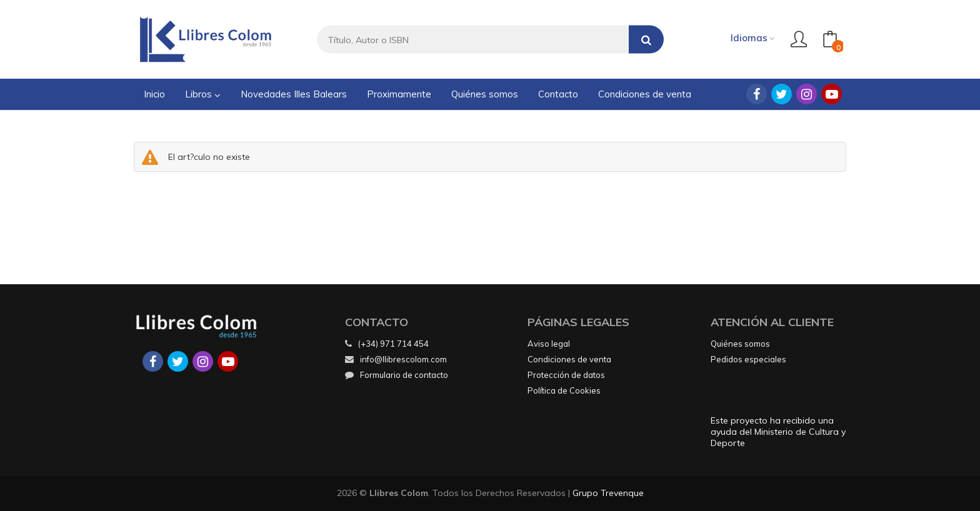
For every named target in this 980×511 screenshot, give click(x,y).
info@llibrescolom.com (396, 359)
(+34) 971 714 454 (393, 344)
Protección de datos (566, 375)
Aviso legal (549, 344)
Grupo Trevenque (608, 493)
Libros (203, 94)
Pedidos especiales (748, 359)
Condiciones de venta (569, 359)
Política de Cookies (564, 390)
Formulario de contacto (397, 375)
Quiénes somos (740, 344)
